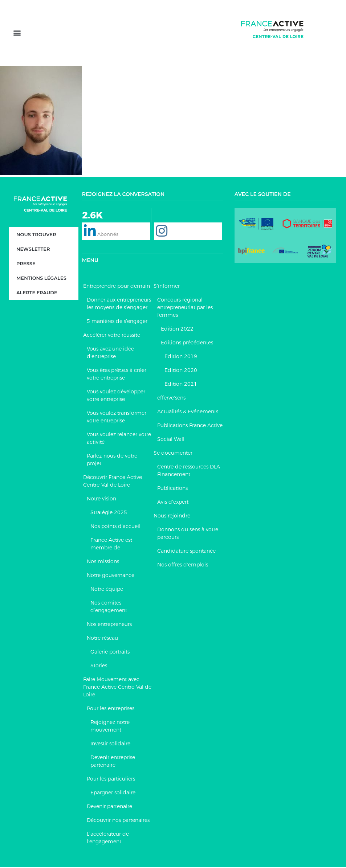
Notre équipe (107, 590)
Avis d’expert (173, 503)
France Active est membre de (111, 545)
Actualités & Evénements (188, 413)
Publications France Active (190, 426)
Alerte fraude (37, 294)
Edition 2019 (181, 357)
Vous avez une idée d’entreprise (110, 354)
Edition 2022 (177, 330)
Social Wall (171, 440)
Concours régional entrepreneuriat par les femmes (185, 308)
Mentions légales (41, 279)
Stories (99, 667)
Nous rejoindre (172, 517)
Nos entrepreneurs (109, 625)
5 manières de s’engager (117, 322)
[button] (17, 34)
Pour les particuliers (111, 780)
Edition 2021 (181, 385)
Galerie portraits (110, 653)
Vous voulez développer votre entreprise (116, 396)
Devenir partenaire (109, 807)
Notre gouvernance (111, 576)
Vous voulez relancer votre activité (119, 439)
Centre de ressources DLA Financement (189, 472)
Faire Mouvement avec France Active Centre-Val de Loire (117, 688)
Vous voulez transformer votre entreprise (117, 418)
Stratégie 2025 (109, 513)
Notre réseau (102, 639)
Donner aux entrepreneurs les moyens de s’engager (119, 305)
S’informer (167, 287)
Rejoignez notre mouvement (110, 727)
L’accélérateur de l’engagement (108, 839)
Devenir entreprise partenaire (113, 762)
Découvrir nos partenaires (118, 821)
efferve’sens (171, 399)
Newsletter (33, 250)
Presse (26, 265)
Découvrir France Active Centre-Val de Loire (113, 482)
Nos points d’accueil (115, 527)
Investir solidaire (110, 745)
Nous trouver (36, 236)
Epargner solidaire (113, 794)
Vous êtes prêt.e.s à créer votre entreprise (117, 375)
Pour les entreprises (111, 709)
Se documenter (173, 454)
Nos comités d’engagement (109, 608)
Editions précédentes (187, 344)
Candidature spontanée (186, 552)
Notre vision (101, 500)
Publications (172, 489)
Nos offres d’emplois (183, 566)
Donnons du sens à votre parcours (188, 534)
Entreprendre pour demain (117, 287)
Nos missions (103, 562)
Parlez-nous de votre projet (112, 461)
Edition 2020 (181, 371)
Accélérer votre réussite (112, 336)
